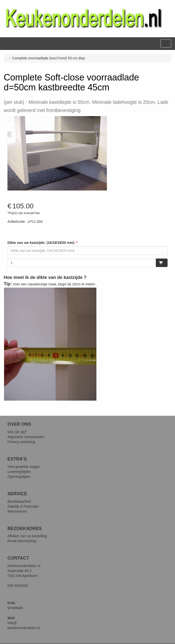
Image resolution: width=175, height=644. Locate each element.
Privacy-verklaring (21, 442)
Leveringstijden (19, 472)
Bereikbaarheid (19, 501)
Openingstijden (19, 477)
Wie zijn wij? (17, 432)
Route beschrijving (22, 541)
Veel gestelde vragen (24, 467)
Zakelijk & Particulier (23, 506)
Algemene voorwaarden (26, 437)
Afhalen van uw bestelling (27, 536)
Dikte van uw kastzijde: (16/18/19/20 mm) (41, 243)
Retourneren (17, 511)
